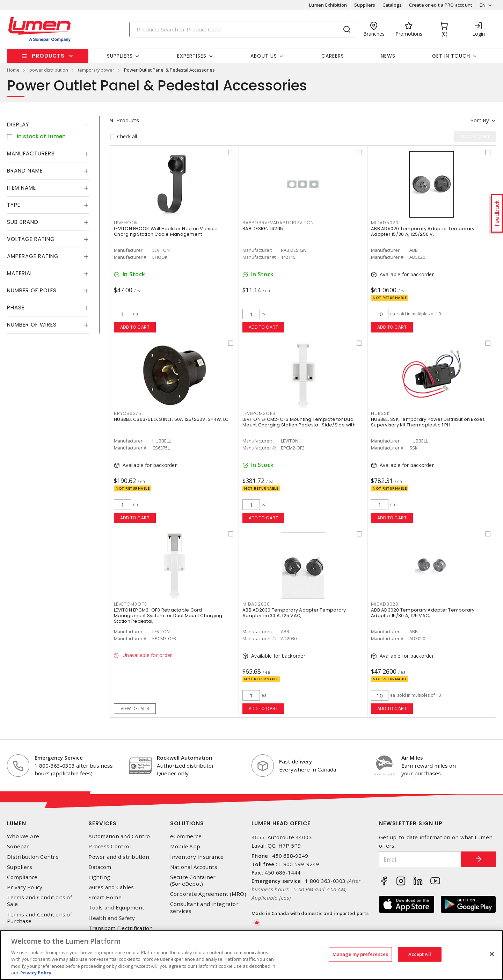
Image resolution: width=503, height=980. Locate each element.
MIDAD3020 (385, 604)
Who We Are (23, 836)
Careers (333, 56)
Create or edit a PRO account (441, 5)
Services (103, 823)
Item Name (21, 188)
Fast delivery (296, 761)
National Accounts (194, 867)
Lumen (17, 823)
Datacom (100, 867)
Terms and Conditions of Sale (39, 901)
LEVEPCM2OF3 (259, 413)
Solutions (187, 823)
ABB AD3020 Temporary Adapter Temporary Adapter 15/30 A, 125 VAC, (423, 613)
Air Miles (412, 758)
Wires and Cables (111, 887)
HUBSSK (380, 413)
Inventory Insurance (197, 857)
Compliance (22, 877)
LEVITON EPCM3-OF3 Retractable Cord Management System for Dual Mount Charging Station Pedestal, (168, 616)
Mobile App (185, 846)
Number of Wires (32, 325)
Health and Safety (112, 918)
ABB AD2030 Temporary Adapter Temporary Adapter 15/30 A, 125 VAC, (294, 613)
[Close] (492, 954)
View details (135, 708)
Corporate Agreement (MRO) (208, 894)
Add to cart (135, 327)
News (388, 56)
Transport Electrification (121, 928)
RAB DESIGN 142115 (263, 229)
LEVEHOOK (126, 223)
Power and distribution (119, 857)
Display (18, 125)
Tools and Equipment (116, 908)
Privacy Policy (25, 887)
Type (14, 205)
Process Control (110, 846)
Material (20, 273)
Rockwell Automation (184, 758)
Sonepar (18, 846)
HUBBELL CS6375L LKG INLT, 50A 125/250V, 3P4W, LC (171, 419)
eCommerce (186, 836)
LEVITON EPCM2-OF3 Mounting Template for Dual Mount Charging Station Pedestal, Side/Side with (299, 422)
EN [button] (483, 5)
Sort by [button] (480, 120)
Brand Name (25, 171)
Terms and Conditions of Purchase (39, 918)
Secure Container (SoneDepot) (193, 880)
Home (13, 70)
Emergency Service (59, 758)
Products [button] (48, 56)
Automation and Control (120, 836)
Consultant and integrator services (204, 907)
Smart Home (105, 897)
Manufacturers (31, 153)
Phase (16, 308)
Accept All (420, 954)
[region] (251, 955)
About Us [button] (264, 56)
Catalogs (392, 5)
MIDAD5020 (385, 223)
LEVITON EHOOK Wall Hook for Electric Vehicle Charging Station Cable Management (166, 231)
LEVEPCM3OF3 (130, 604)
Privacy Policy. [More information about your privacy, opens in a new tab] (37, 973)
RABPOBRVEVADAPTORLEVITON (278, 223)
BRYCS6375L (129, 413)
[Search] (243, 30)
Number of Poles (32, 290)
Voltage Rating (31, 239)
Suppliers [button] (120, 56)
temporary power (96, 70)
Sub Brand (23, 222)
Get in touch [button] (451, 56)
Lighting (99, 877)
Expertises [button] (192, 56)
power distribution (49, 70)
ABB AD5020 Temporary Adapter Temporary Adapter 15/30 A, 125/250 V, (423, 231)
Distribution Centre (33, 857)
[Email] (420, 859)
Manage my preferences (360, 954)
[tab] (48, 125)
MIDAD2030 (256, 604)
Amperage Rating (33, 256)
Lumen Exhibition (328, 5)
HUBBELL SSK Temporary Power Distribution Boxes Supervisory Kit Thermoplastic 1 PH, (428, 422)
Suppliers (365, 5)
